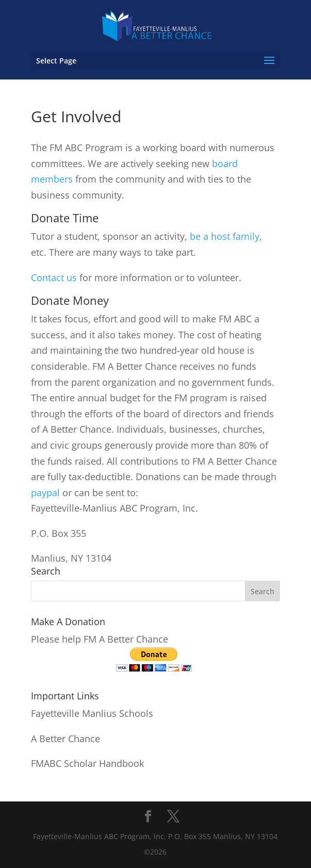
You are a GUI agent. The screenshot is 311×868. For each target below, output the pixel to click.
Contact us (54, 277)
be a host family (225, 236)
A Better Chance (66, 739)
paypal (45, 493)
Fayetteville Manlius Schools (92, 713)
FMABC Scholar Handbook (87, 763)
